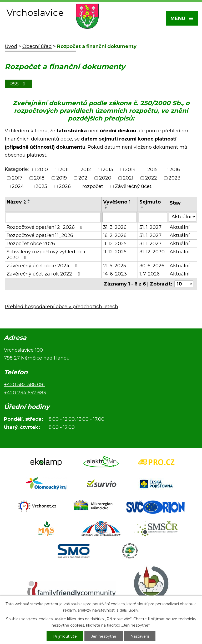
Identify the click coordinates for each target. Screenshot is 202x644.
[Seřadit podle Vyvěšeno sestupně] (106, 208)
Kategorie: (17, 169)
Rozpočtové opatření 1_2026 (45, 235)
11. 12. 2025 (115, 244)
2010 (42, 170)
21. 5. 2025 (115, 266)
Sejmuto (150, 202)
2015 (152, 170)
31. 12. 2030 (152, 252)
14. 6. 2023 (115, 274)
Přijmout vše (65, 636)
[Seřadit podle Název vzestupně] (29, 200)
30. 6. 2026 (152, 266)
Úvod (11, 46)
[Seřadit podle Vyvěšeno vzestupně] (106, 206)
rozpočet (93, 187)
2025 (41, 187)
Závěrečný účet (133, 187)
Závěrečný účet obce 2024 (43, 266)
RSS (18, 84)
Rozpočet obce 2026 (36, 244)
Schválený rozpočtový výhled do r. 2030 (47, 255)
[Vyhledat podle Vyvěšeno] (120, 217)
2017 (17, 178)
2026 (65, 187)
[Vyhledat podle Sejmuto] (153, 217)
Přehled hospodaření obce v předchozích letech (61, 307)
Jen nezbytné (104, 636)
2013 (108, 170)
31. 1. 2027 (150, 227)
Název (16, 202)
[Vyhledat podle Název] (53, 217)
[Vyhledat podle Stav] (183, 217)
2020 (105, 178)
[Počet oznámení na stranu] (184, 284)
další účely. (129, 610)
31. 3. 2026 (115, 227)
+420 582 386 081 (24, 385)
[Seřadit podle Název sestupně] (29, 202)
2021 (128, 178)
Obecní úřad (37, 46)
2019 (62, 178)
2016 (175, 170)
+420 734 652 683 (25, 393)
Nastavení (140, 636)
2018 (39, 178)
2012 (86, 170)
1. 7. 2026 (150, 274)
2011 (64, 170)
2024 (18, 187)
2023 (175, 178)
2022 (151, 178)
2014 (130, 170)
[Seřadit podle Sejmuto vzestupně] (142, 206)
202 (83, 178)
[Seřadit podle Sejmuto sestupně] (142, 208)
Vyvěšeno (117, 202)
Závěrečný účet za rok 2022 (44, 274)
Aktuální (180, 227)
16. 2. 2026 (115, 235)
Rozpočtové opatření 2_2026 (46, 227)
